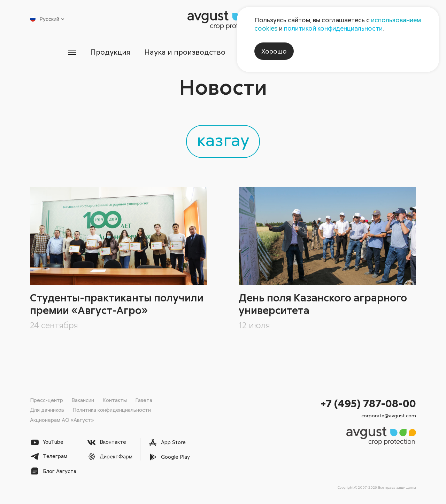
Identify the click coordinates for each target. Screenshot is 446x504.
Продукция (110, 52)
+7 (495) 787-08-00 (368, 403)
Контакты (115, 400)
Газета (144, 400)
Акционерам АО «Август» (62, 420)
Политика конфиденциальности (112, 410)
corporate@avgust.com (389, 415)
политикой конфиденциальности (333, 28)
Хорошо (274, 51)
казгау (223, 140)
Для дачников (47, 410)
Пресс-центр (47, 400)
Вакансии (83, 400)
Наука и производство (185, 52)
